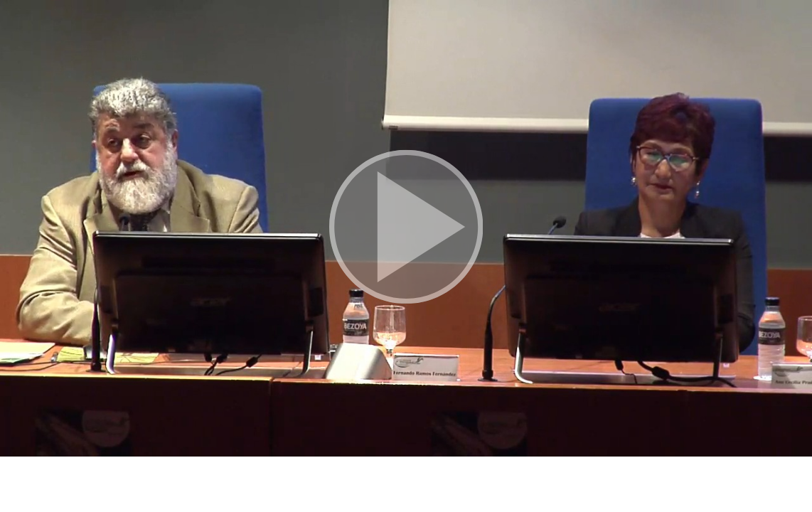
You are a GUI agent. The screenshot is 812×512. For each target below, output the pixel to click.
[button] (406, 228)
